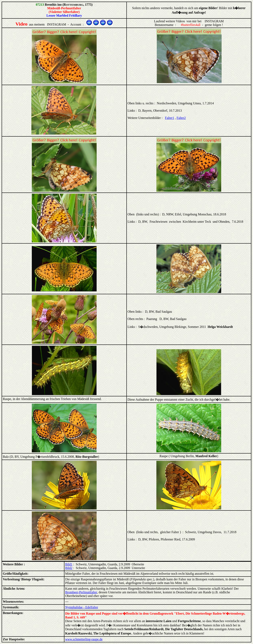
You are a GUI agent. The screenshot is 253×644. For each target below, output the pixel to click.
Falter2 (181, 118)
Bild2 (69, 568)
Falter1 (169, 118)
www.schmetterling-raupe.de (84, 639)
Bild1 (69, 564)
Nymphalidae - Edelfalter (82, 607)
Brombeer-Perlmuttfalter (81, 592)
